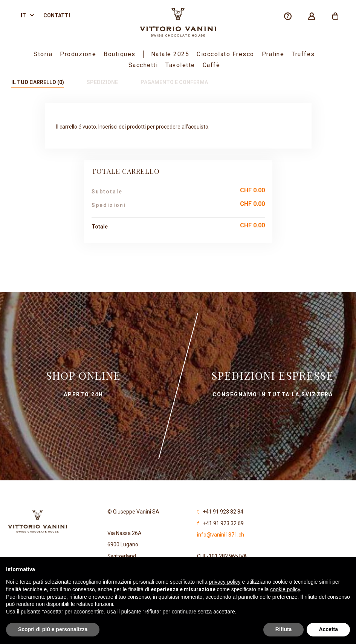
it (23, 15)
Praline (273, 54)
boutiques (120, 54)
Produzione (78, 54)
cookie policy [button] (285, 589)
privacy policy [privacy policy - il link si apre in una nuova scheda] (225, 582)
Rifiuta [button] (284, 629)
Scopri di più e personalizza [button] (53, 629)
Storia (43, 54)
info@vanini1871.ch (221, 535)
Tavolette (180, 65)
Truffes (303, 54)
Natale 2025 (170, 54)
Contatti (57, 15)
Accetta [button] (328, 629)
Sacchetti (143, 65)
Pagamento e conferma (174, 82)
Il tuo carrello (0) (38, 82)
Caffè (212, 65)
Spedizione (102, 82)
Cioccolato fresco (225, 54)
